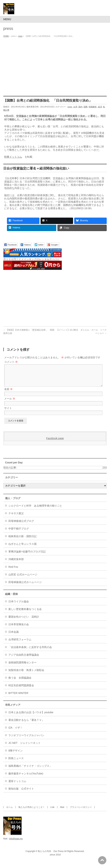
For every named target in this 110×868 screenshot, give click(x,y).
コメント (11, 362)
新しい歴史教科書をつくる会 (25, 613)
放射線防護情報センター (22, 667)
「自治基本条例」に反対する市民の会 (30, 652)
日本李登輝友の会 (19, 629)
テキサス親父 (16, 518)
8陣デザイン (16, 755)
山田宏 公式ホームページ (23, 579)
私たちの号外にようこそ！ (32, 812)
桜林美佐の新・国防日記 (22, 541)
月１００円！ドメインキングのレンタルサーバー (31, 259)
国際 (86, 107)
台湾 (75, 107)
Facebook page (55, 443)
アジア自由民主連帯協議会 (24, 659)
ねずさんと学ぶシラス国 (22, 548)
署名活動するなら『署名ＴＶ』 (26, 724)
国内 (80, 107)
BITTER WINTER (18, 697)
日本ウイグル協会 (19, 606)
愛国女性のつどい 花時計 (24, 621)
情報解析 (93, 107)
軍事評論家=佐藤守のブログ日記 (27, 556)
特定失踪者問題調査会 (21, 690)
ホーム (10, 812)
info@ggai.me (16, 843)
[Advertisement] (55, 66)
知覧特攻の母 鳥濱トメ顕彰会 (26, 674)
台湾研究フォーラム (20, 644)
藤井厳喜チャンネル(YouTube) (26, 778)
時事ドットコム (13, 157)
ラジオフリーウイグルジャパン (26, 740)
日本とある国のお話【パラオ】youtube (31, 717)
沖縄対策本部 (16, 564)
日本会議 (14, 636)
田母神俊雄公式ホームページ (25, 586)
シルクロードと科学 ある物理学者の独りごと (35, 510)
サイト (8, 412)
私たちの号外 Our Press (51, 856)
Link (52, 812)
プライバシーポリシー (81, 812)
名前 (8, 393)
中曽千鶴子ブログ (19, 533)
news (70, 107)
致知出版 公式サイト (21, 793)
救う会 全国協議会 (20, 682)
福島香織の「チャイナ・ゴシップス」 (30, 770)
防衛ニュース (16, 763)
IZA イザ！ (15, 732)
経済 (100, 107)
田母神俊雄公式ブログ (21, 525)
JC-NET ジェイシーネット (24, 747)
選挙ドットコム (17, 786)
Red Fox (13, 571)
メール (10, 403)
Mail (62, 812)
